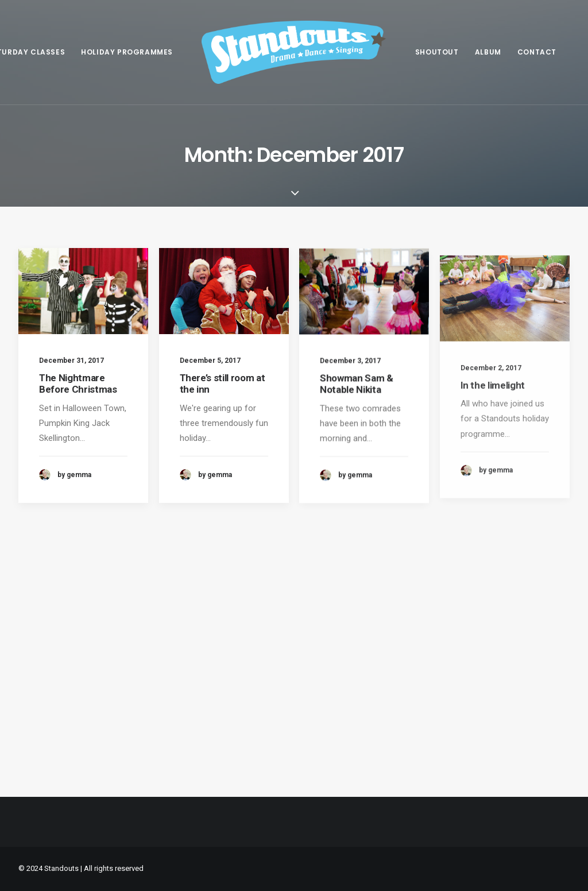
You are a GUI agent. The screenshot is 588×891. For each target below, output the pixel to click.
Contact (537, 52)
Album (488, 52)
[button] (83, 291)
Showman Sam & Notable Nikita (357, 394)
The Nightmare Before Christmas (78, 383)
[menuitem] (127, 52)
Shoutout (437, 52)
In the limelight (493, 419)
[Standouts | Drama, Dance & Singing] (294, 52)
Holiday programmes (127, 52)
